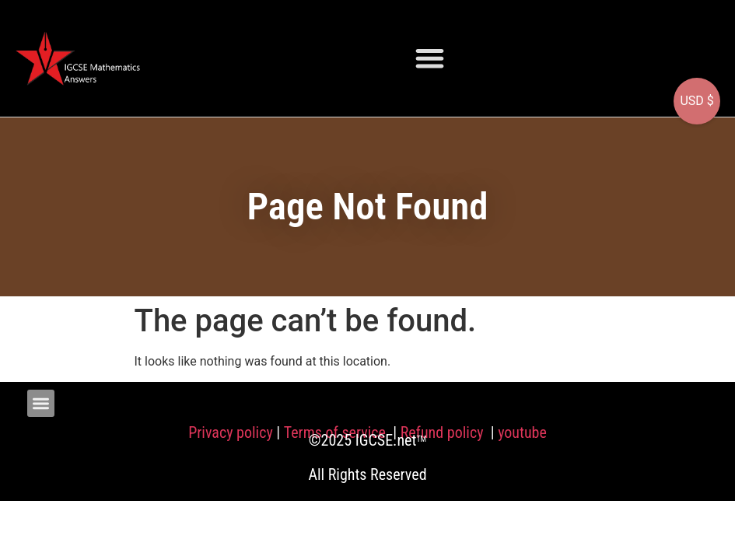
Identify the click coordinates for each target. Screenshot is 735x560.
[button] (430, 58)
